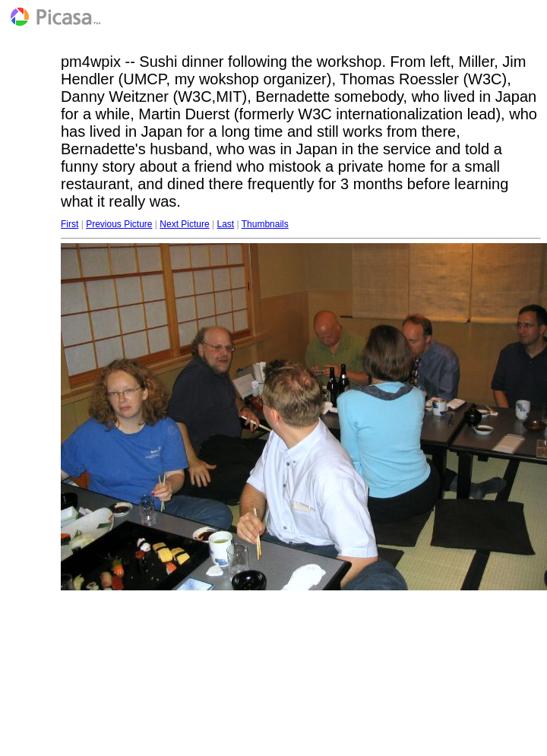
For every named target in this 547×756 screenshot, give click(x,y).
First (70, 224)
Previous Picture (119, 224)
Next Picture (184, 224)
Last (225, 224)
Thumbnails (265, 224)
